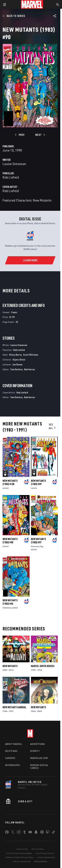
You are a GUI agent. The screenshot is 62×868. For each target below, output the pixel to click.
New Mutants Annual (14, 707)
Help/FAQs (11, 751)
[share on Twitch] (48, 833)
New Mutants (10, 666)
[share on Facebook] (7, 833)
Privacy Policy (38, 849)
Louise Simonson (14, 164)
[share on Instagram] (19, 833)
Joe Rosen (17, 364)
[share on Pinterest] (42, 833)
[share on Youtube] (30, 833)
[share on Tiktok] (54, 833)
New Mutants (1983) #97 (38, 541)
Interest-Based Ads (22, 861)
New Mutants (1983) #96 (10, 602)
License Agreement (46, 857)
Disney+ (35, 751)
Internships (13, 765)
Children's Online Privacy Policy (20, 857)
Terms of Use (22, 849)
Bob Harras (30, 369)
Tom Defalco (16, 369)
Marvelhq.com (39, 758)
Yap (42, 546)
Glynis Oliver (19, 360)
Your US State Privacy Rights (19, 853)
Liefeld (6, 488)
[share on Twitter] (13, 833)
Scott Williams (31, 355)
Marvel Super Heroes (43, 666)
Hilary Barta (15, 355)
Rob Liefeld (11, 177)
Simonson (35, 546)
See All (52, 426)
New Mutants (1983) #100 (10, 482)
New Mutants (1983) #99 (38, 482)
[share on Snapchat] (36, 833)
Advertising (38, 744)
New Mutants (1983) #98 (10, 541)
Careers (10, 758)
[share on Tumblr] (24, 833)
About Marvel (14, 744)
